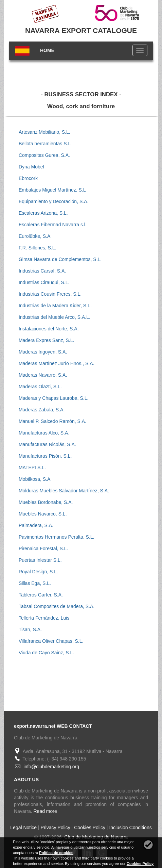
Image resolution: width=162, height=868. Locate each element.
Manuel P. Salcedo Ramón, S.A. (52, 421)
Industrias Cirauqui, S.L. (44, 282)
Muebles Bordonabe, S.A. (46, 502)
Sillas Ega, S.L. (35, 583)
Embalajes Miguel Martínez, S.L (52, 190)
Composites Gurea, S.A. (44, 155)
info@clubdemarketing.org (51, 767)
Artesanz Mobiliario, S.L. (44, 132)
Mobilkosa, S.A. (35, 479)
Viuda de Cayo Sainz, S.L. (46, 653)
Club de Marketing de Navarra (96, 837)
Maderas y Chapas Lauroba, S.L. (53, 398)
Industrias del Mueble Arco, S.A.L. (55, 317)
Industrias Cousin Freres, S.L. (50, 294)
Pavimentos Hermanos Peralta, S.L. (57, 537)
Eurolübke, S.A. (35, 236)
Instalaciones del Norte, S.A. (49, 329)
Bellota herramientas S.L (45, 144)
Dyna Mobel (31, 167)
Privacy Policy (56, 828)
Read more (45, 811)
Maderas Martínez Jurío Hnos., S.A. (57, 363)
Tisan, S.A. (30, 629)
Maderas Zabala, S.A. (42, 410)
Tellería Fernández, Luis (44, 618)
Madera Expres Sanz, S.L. (46, 340)
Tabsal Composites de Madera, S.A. (57, 606)
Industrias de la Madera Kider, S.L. (55, 306)
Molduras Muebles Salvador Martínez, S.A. (64, 491)
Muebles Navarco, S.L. (43, 514)
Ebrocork (28, 178)
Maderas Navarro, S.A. (43, 375)
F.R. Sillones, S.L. (38, 248)
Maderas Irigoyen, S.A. (43, 352)
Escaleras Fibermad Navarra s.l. (53, 225)
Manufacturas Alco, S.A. (44, 433)
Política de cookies (56, 853)
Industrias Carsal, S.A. (42, 271)
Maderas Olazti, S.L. (40, 387)
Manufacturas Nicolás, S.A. (47, 444)
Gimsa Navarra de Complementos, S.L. (60, 259)
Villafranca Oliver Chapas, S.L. (51, 641)
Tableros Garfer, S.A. (41, 595)
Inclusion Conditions (130, 828)
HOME (47, 50)
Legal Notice (23, 828)
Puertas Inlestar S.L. (40, 560)
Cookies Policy (90, 828)
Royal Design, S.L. (38, 572)
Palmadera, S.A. (36, 525)
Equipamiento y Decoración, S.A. (53, 201)
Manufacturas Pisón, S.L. (45, 456)
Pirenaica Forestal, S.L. (43, 548)
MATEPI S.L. (32, 468)
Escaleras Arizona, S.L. (43, 213)
